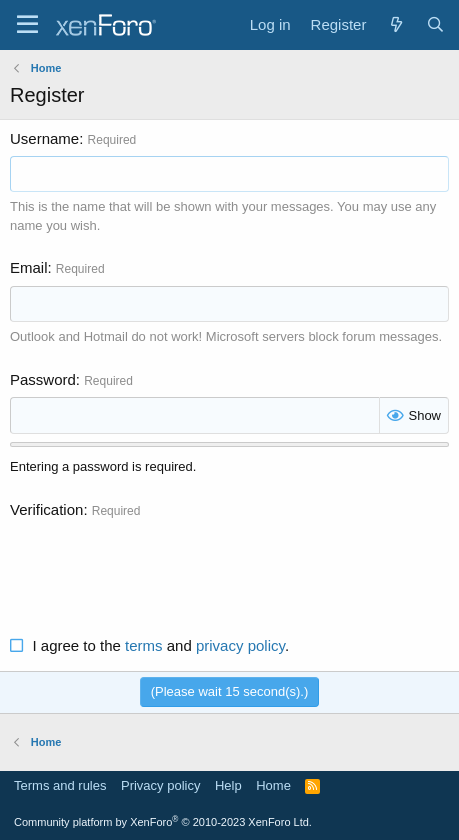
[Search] (435, 24)
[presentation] (162, 566)
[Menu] (27, 25)
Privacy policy (160, 785)
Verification (46, 509)
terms (144, 645)
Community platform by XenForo (163, 822)
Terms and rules (60, 785)
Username (44, 138)
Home (273, 785)
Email (29, 267)
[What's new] (395, 24)
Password (43, 379)
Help (228, 785)
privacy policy (240, 645)
